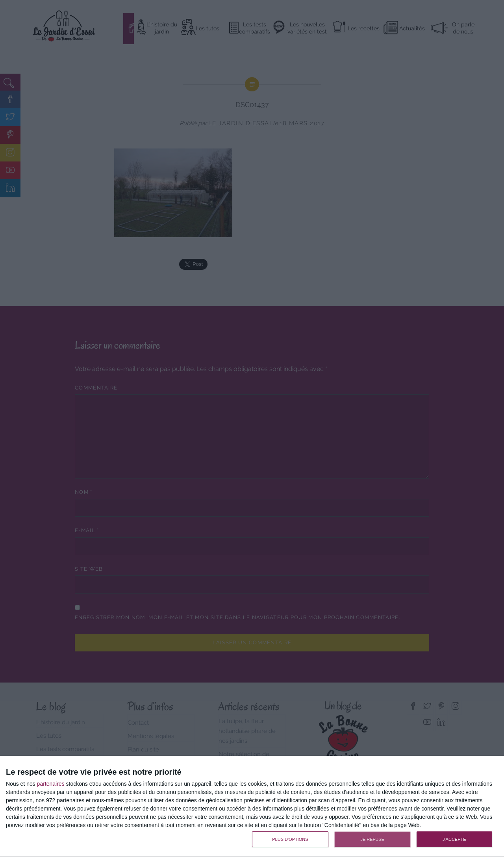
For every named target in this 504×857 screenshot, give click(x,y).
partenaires (51, 784)
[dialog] (252, 807)
